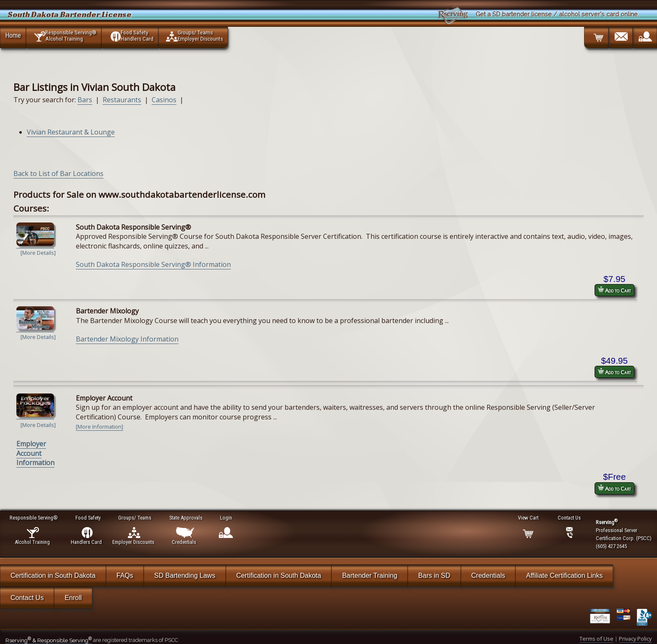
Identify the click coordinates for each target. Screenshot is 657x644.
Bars (85, 100)
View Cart (529, 518)
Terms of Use (596, 639)
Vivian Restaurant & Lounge (71, 132)
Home (13, 35)
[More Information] (100, 427)
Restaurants (122, 100)
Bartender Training (370, 575)
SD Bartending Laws (185, 575)
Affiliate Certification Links (564, 575)
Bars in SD (434, 575)
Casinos (164, 100)
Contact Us (27, 598)
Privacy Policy (635, 639)
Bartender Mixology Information (127, 339)
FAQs (125, 575)
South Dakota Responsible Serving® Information (153, 264)
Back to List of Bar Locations (58, 173)
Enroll (73, 598)
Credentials (488, 575)
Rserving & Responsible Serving (49, 640)
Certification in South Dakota (53, 575)
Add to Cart (614, 290)
